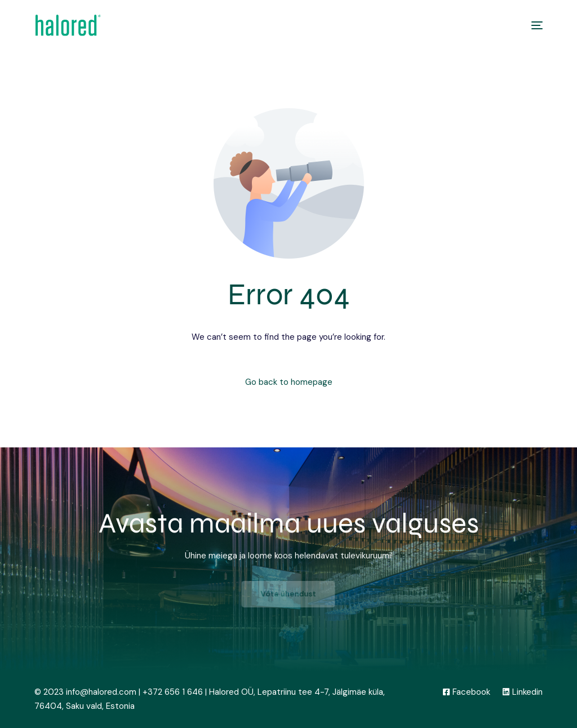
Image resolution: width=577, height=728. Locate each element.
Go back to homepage (289, 382)
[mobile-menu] (531, 25)
